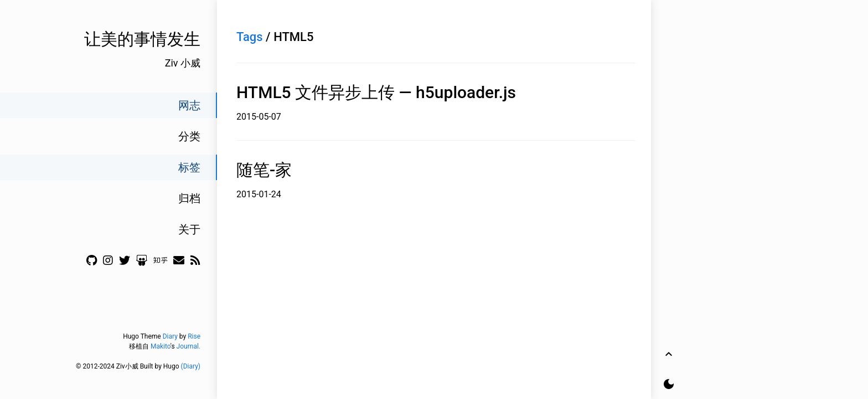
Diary (170, 336)
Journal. (188, 346)
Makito (161, 346)
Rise (194, 336)
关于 (189, 229)
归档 (189, 198)
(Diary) (191, 366)
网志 (189, 105)
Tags (250, 37)
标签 (189, 167)
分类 (189, 136)
